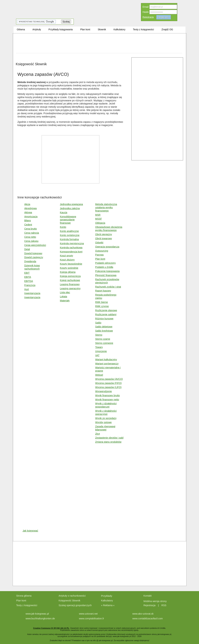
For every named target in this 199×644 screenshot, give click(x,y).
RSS (164, 605)
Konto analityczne (69, 231)
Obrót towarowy (104, 238)
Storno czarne (103, 339)
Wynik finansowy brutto (107, 395)
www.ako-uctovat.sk (143, 614)
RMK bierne (101, 302)
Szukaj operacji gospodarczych (75, 605)
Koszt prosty (66, 256)
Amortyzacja (31, 217)
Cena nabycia (32, 233)
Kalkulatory (107, 601)
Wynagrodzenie (103, 391)
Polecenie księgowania (107, 271)
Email (146, 7)
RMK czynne (102, 306)
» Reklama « (108, 605)
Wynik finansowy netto (107, 400)
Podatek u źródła (104, 267)
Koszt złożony (67, 260)
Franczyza (30, 285)
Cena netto (30, 237)
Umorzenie (101, 351)
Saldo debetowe (104, 327)
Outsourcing (102, 251)
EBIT (27, 273)
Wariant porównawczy (107, 364)
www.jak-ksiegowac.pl (37, 614)
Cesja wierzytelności (35, 245)
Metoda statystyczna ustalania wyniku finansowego (106, 207)
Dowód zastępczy (34, 257)
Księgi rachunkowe (70, 280)
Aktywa (28, 212)
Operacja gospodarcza (107, 247)
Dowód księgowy (33, 253)
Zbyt (97, 434)
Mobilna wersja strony (155, 601)
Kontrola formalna (69, 239)
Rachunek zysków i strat (108, 287)
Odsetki (99, 243)
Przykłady (107, 596)
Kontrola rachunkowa (71, 248)
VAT (97, 355)
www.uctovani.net (88, 614)
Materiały (65, 301)
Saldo (98, 323)
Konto (63, 227)
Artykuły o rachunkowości (72, 596)
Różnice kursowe (104, 319)
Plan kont (100, 259)
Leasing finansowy (70, 284)
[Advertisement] (99, 44)
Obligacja (100, 223)
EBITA (28, 277)
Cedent (28, 225)
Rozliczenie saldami (106, 314)
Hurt (27, 289)
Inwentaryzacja (32, 293)
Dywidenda (30, 261)
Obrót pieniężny (104, 234)
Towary (99, 347)
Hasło (146, 12)
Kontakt (148, 596)
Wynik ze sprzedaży (106, 418)
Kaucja (64, 212)
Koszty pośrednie (69, 268)
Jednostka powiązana (71, 204)
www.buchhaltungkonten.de (40, 618)
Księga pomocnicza (70, 276)
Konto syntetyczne (70, 235)
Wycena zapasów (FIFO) (108, 383)
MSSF (98, 219)
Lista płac (65, 292)
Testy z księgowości (27, 605)
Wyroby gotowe (103, 422)
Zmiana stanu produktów (108, 442)
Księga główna (68, 272)
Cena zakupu (31, 241)
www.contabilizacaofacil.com (148, 618)
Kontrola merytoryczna (72, 243)
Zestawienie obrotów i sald (109, 438)
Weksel (99, 375)
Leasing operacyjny (70, 288)
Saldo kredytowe (104, 331)
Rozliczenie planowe (106, 310)
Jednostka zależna (70, 208)
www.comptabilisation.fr (92, 618)
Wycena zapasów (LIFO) (108, 387)
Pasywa (99, 255)
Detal (27, 249)
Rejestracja (148, 17)
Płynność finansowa (106, 275)
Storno (99, 335)
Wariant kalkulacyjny (106, 359)
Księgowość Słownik (70, 601)
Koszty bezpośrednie (71, 264)
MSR (98, 215)
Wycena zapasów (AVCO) (109, 379)
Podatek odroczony (105, 263)
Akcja (27, 204)
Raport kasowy (103, 291)
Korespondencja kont (71, 252)
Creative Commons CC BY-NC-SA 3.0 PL (51, 628)
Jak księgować (30, 531)
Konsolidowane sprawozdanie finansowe (68, 220)
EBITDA (29, 281)
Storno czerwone (104, 343)
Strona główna (24, 596)
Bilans (28, 220)
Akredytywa (30, 208)
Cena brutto (31, 229)
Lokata (63, 296)
